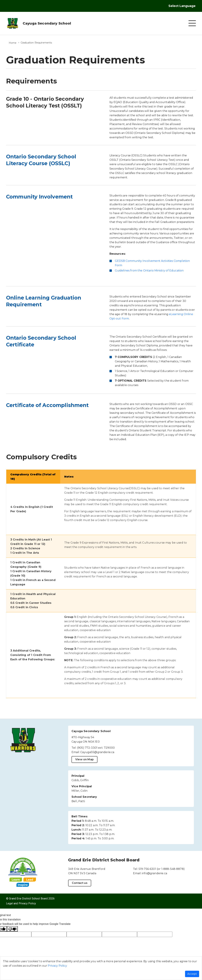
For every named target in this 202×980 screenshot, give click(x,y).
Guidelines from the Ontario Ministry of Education (149, 271)
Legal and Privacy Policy (21, 903)
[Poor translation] (12, 929)
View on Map (84, 759)
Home (13, 43)
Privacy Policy (57, 966)
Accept (192, 974)
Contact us (80, 883)
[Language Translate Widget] (185, 6)
